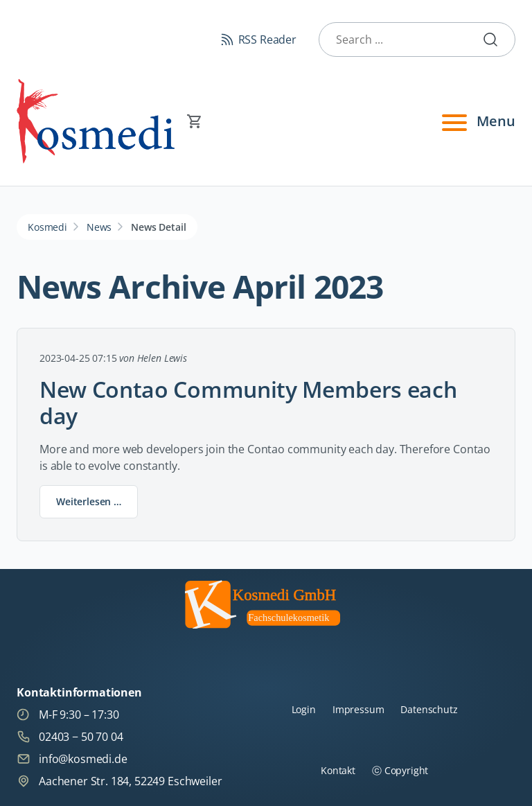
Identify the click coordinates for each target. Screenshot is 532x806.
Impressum (358, 709)
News (99, 227)
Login (304, 709)
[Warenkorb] (266, 121)
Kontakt (338, 770)
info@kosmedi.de (72, 759)
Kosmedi (47, 227)
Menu (477, 121)
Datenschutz (429, 709)
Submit (496, 40)
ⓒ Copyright (400, 770)
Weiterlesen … (97, 504)
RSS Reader (267, 40)
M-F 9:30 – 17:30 (68, 715)
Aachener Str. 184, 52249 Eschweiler (119, 781)
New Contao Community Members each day (248, 403)
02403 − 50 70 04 (70, 737)
